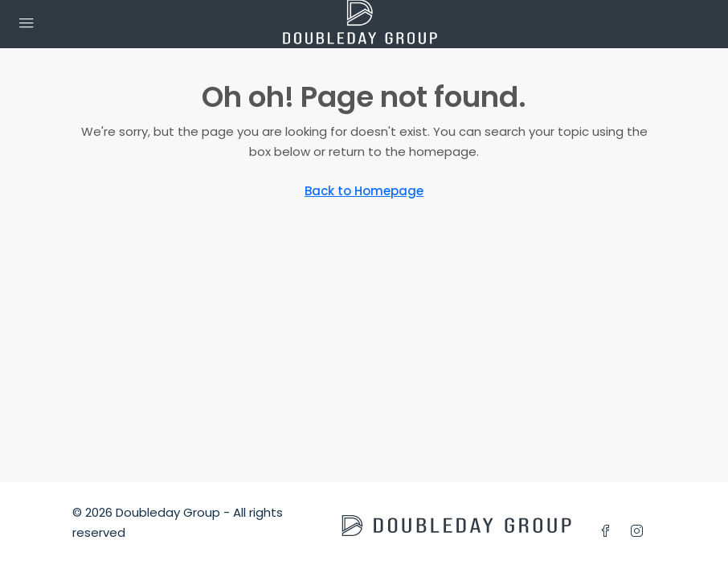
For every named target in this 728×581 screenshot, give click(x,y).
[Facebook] (609, 532)
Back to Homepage (364, 191)
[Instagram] (640, 532)
